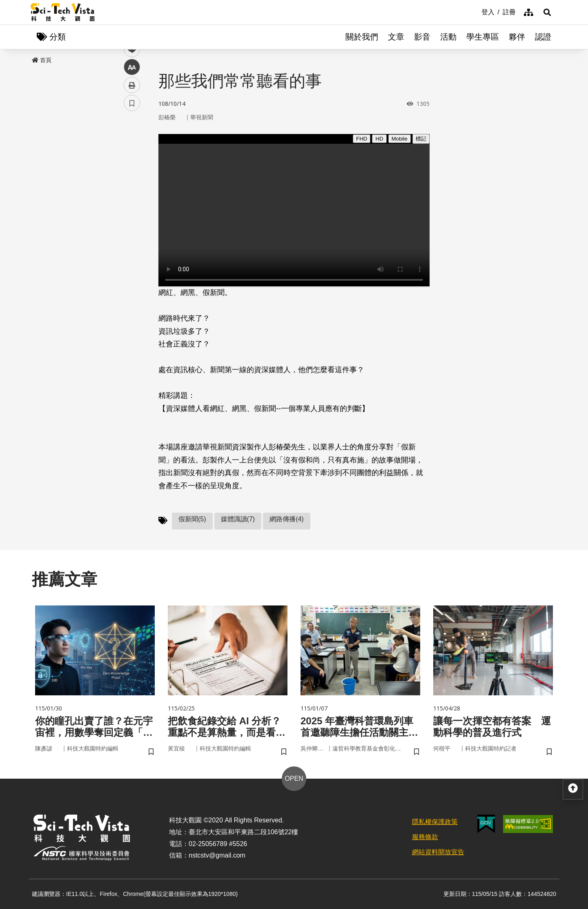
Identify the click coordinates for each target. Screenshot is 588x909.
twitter (132, 174)
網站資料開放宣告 (438, 852)
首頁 (42, 60)
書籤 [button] (132, 246)
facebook (132, 156)
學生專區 (483, 37)
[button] (547, 12)
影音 (422, 37)
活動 (448, 37)
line (129, 192)
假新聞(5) (192, 519)
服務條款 (425, 837)
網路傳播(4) (287, 519)
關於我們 (362, 37)
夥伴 (517, 37)
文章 (396, 37)
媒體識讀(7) (238, 519)
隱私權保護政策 (435, 822)
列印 (132, 228)
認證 (543, 37)
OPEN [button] (294, 778)
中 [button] (132, 210)
